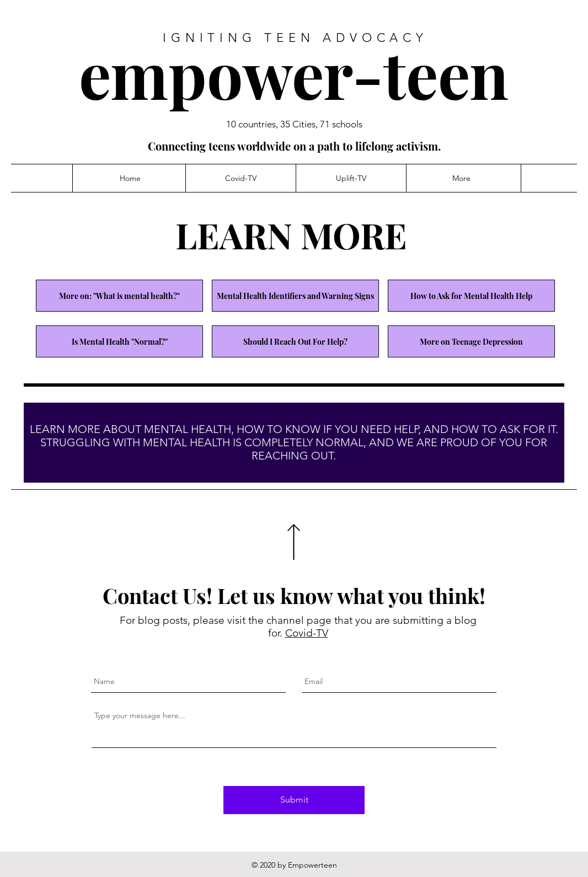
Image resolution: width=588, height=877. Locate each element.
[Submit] (294, 800)
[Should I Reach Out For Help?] (295, 341)
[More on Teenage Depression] (471, 341)
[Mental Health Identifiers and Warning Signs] (295, 296)
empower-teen (294, 73)
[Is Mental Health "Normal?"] (119, 341)
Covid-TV (307, 633)
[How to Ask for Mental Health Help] (471, 296)
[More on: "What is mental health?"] (119, 296)
